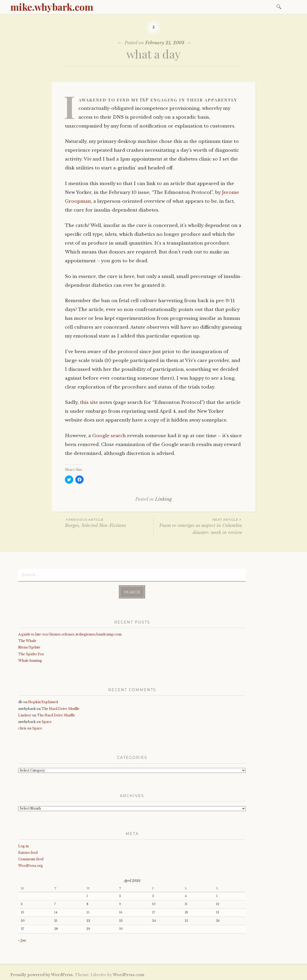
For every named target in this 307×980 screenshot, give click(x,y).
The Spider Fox (31, 654)
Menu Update (29, 647)
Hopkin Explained (43, 702)
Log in (23, 846)
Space (47, 721)
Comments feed (31, 859)
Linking (163, 499)
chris (22, 728)
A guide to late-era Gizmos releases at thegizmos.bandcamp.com (70, 634)
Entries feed (28, 852)
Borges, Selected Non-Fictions (109, 523)
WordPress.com (128, 974)
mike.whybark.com (52, 7)
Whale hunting (30, 660)
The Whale (27, 641)
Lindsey (25, 715)
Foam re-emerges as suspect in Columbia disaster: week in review (198, 526)
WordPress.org (30, 865)
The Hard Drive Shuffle (60, 708)
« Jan (22, 940)
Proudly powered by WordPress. (42, 974)
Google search (109, 436)
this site (89, 402)
